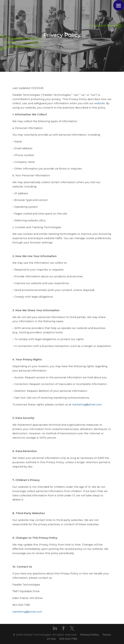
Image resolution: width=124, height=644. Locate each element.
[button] (119, 5)
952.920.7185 (68, 639)
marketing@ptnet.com (87, 405)
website (100, 103)
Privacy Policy (90, 635)
